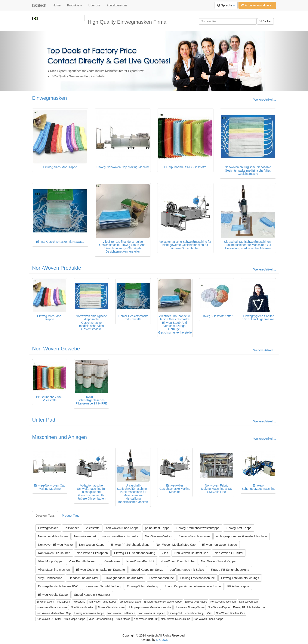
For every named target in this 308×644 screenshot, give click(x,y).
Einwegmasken (50, 98)
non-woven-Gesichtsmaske (121, 536)
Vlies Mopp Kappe (50, 561)
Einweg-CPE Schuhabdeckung (135, 553)
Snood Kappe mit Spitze (147, 570)
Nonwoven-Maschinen (53, 536)
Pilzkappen (72, 528)
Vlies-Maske (112, 561)
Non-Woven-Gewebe (56, 349)
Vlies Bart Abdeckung (83, 561)
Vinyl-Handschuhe (50, 578)
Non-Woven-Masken (159, 536)
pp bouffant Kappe (157, 528)
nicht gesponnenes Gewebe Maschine (242, 536)
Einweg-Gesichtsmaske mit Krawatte (101, 570)
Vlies (165, 553)
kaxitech (39, 5)
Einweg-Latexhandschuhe (198, 578)
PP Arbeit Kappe (238, 586)
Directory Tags (45, 516)
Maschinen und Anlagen (59, 437)
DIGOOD (162, 640)
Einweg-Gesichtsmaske (194, 536)
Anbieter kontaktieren (257, 5)
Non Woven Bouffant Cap (191, 553)
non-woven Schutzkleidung (103, 586)
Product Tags (70, 516)
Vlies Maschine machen (54, 570)
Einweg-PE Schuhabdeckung (230, 570)
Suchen (265, 21)
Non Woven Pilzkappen (92, 553)
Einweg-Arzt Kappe (239, 528)
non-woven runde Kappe (122, 528)
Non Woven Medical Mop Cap (176, 545)
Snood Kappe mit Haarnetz (92, 595)
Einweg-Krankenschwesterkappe (198, 528)
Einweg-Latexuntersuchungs (240, 578)
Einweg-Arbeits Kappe (53, 595)
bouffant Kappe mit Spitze (187, 570)
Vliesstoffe (93, 528)
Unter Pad (44, 420)
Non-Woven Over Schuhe (177, 561)
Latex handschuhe (162, 578)
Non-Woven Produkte (57, 268)
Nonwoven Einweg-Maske (55, 545)
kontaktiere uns (117, 5)
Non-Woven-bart (85, 536)
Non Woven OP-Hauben (54, 553)
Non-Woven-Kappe (92, 545)
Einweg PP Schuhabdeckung (130, 545)
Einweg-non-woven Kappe (219, 545)
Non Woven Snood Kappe (218, 561)
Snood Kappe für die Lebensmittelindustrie (193, 586)
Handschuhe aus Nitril (83, 578)
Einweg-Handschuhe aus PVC (58, 586)
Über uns (94, 5)
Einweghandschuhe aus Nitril (124, 578)
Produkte (74, 5)
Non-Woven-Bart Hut (140, 561)
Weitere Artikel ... (265, 100)
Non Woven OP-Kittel (229, 553)
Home (57, 5)
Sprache (226, 5)
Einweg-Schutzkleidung (142, 586)
